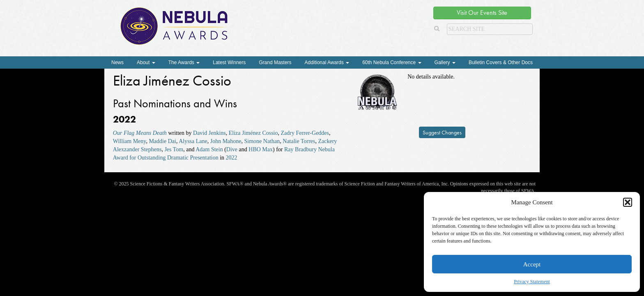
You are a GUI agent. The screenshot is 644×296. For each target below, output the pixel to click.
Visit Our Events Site (482, 13)
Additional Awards (327, 62)
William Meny (130, 141)
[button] (628, 202)
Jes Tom (174, 149)
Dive (232, 149)
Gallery (445, 62)
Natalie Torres (299, 141)
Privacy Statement (532, 282)
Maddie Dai (162, 141)
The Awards (184, 62)
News (117, 62)
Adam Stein (209, 149)
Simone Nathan (262, 141)
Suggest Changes (442, 132)
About (146, 62)
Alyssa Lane (193, 141)
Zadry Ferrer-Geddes (305, 133)
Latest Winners (229, 62)
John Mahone (226, 141)
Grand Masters (275, 62)
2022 (232, 158)
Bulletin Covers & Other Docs (501, 62)
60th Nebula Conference (392, 62)
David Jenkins (209, 133)
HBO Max (261, 149)
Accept (532, 264)
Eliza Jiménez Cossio (253, 133)
